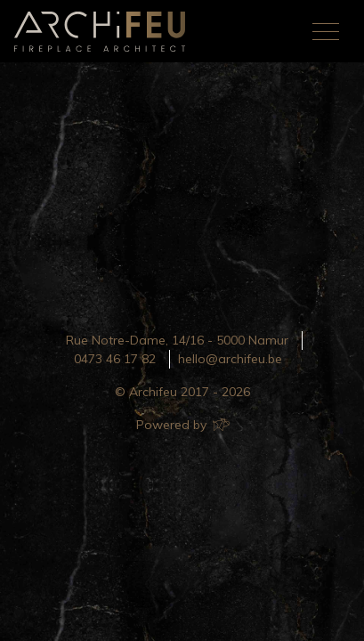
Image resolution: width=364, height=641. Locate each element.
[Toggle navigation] (326, 31)
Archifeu (103, 32)
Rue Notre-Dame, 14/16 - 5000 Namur (177, 340)
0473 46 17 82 (115, 359)
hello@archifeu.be (230, 359)
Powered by (182, 425)
